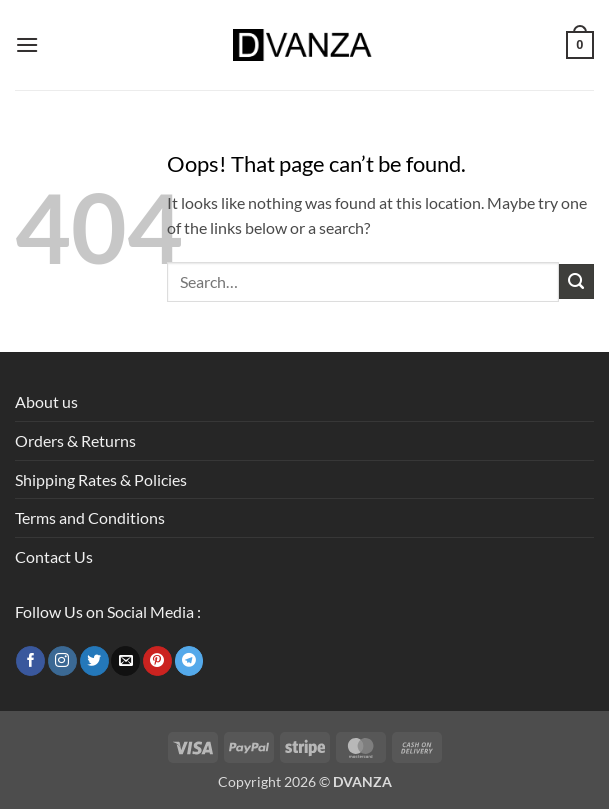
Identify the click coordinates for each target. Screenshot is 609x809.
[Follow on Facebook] (30, 661)
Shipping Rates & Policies (101, 479)
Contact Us (54, 556)
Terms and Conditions (90, 517)
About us (46, 401)
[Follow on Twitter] (94, 661)
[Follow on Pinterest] (157, 661)
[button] (27, 44)
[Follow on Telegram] (189, 661)
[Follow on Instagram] (62, 661)
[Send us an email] (125, 661)
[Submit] (576, 281)
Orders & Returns (75, 440)
